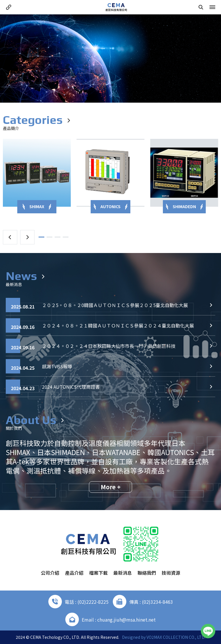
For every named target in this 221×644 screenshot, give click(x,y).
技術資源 (171, 573)
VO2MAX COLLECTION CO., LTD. (176, 637)
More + (111, 487)
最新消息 (123, 573)
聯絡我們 (147, 573)
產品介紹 (74, 573)
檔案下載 (98, 573)
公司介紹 (50, 573)
